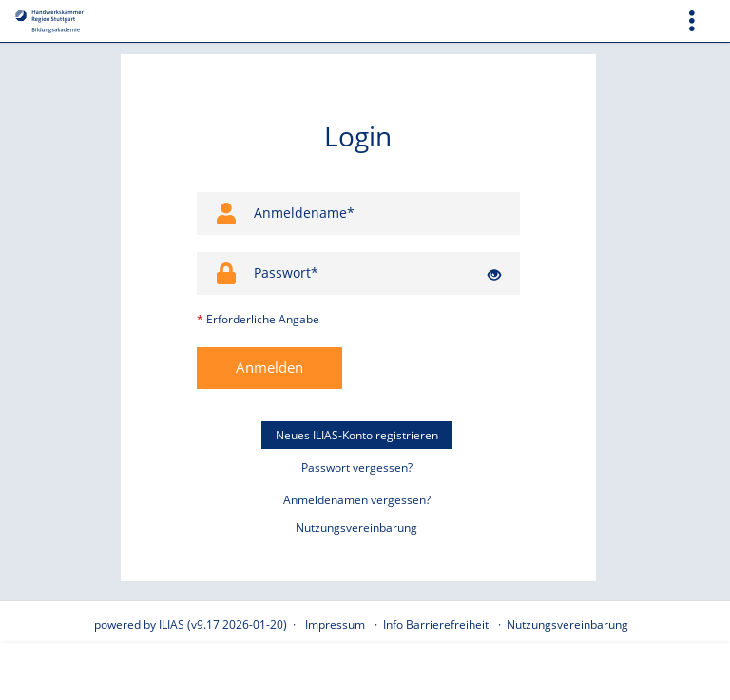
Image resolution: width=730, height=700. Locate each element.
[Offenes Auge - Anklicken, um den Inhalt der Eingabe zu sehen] (494, 275)
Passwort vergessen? (357, 467)
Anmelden (269, 367)
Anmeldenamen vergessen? (357, 500)
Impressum (335, 624)
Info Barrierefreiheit (436, 624)
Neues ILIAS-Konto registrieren (357, 435)
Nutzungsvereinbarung (356, 527)
